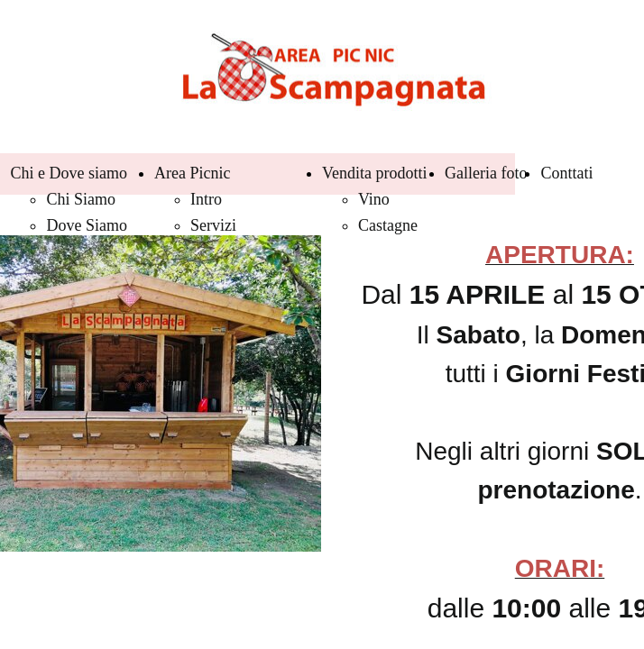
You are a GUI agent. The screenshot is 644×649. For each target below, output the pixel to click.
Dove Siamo (87, 225)
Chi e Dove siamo (68, 173)
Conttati (566, 173)
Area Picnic (192, 173)
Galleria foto (486, 173)
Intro (206, 199)
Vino (374, 199)
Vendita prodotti (374, 173)
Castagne (388, 225)
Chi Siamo (81, 199)
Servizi (213, 225)
